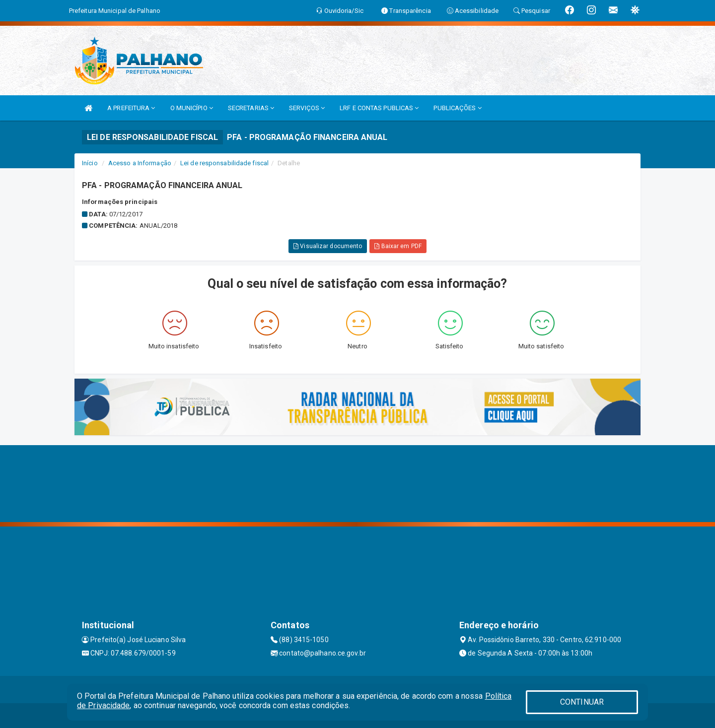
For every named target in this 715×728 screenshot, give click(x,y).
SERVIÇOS (307, 108)
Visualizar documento (328, 246)
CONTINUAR (582, 702)
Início (90, 163)
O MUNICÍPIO (192, 108)
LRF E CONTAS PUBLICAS (379, 108)
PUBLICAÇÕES (457, 108)
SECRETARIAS (251, 108)
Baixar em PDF (398, 246)
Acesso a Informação (140, 163)
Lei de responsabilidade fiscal (224, 163)
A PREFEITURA (131, 108)
